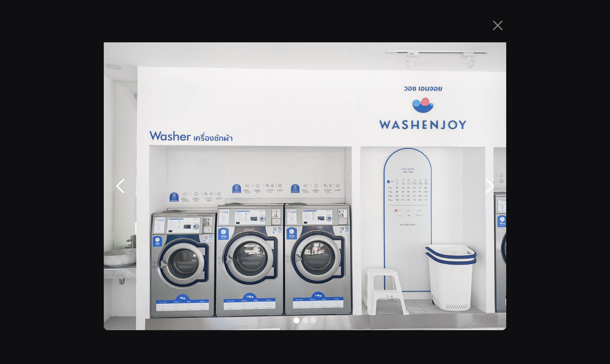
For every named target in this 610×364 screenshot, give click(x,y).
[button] (121, 186)
